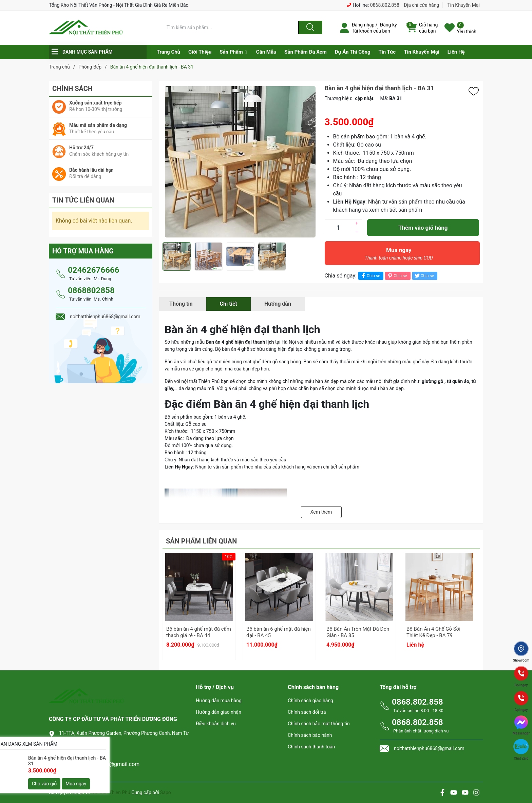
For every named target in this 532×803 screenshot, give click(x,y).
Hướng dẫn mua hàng (218, 701)
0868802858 (91, 290)
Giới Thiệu (200, 52)
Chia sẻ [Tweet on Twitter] (424, 276)
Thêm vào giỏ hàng (423, 228)
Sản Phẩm (231, 52)
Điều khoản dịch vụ (216, 724)
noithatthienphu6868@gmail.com (99, 764)
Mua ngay (399, 255)
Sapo (166, 792)
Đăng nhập (363, 25)
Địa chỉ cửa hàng (421, 5)
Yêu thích (467, 32)
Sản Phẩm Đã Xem (305, 52)
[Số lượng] (338, 228)
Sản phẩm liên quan (201, 541)
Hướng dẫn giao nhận (218, 712)
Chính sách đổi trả (307, 712)
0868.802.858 (385, 5)
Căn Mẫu (266, 52)
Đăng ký (388, 25)
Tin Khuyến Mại (463, 5)
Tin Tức (387, 52)
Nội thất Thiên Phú (111, 792)
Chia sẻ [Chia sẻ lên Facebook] (370, 276)
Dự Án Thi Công (353, 52)
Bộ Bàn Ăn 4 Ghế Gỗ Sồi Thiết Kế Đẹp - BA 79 (433, 632)
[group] (240, 162)
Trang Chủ (168, 52)
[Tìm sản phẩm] (231, 27)
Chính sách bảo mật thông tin (319, 724)
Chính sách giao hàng (310, 701)
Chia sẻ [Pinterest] (397, 276)
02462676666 (93, 270)
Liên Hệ (456, 52)
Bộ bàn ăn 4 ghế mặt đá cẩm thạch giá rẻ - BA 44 (199, 632)
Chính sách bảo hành (310, 735)
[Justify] (309, 27)
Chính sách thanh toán (311, 747)
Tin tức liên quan (83, 200)
